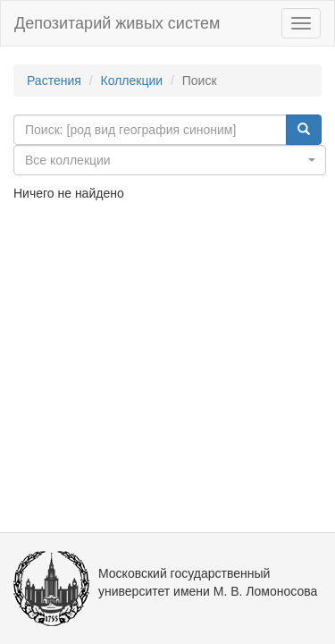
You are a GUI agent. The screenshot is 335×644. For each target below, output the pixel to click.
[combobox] (170, 160)
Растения (54, 80)
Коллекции (132, 80)
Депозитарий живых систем (117, 23)
